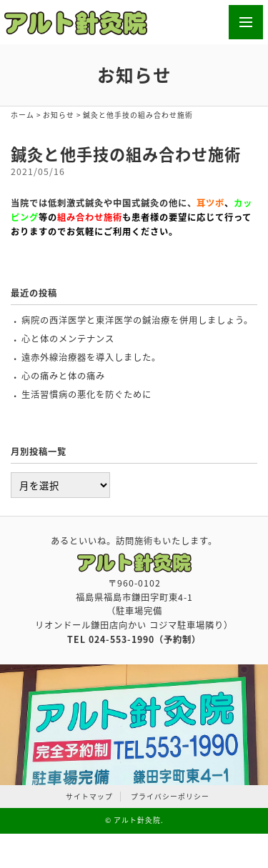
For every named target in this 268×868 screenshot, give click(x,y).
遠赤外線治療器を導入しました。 (91, 357)
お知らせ (59, 115)
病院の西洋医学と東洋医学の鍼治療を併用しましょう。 (137, 320)
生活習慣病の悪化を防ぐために (86, 394)
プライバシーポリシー (170, 797)
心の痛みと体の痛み (63, 376)
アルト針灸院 (137, 820)
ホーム (23, 115)
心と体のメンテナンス (68, 339)
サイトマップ (89, 797)
